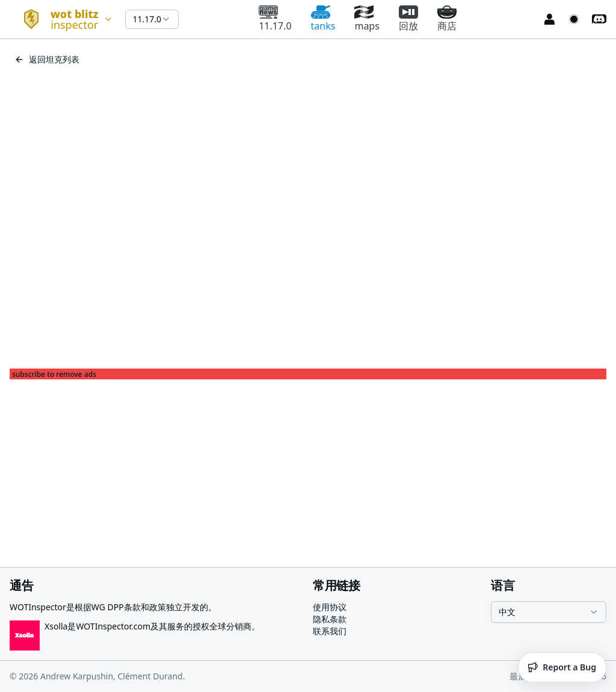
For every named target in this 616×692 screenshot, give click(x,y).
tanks (323, 19)
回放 (408, 19)
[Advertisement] (308, 464)
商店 (447, 19)
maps (367, 19)
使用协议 (330, 607)
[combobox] (63, 19)
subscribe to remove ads (54, 375)
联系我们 (330, 631)
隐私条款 (330, 619)
